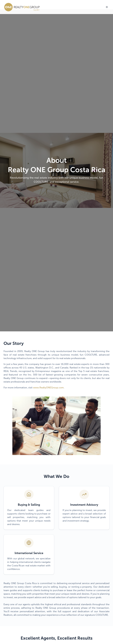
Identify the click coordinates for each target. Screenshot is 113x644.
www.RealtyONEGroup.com (48, 388)
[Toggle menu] (107, 7)
